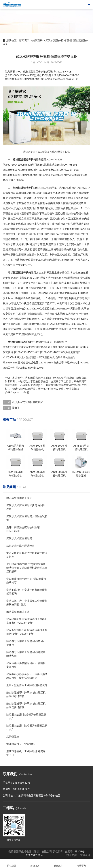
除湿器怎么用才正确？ (19, 498)
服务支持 (58, 864)
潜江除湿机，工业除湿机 (20, 744)
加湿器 (70, 283)
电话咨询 (81, 864)
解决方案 (35, 864)
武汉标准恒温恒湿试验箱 (20, 546)
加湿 (82, 283)
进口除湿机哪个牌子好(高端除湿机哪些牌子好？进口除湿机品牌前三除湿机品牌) (27, 568)
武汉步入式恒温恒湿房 (19, 538)
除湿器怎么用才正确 (18, 612)
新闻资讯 (24, 40)
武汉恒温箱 (13, 737)
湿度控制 (47, 309)
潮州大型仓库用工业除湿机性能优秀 (27, 685)
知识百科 (37, 40)
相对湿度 (40, 278)
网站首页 (12, 864)
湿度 (75, 255)
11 (19, 165)
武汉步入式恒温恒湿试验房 (27, 402)
